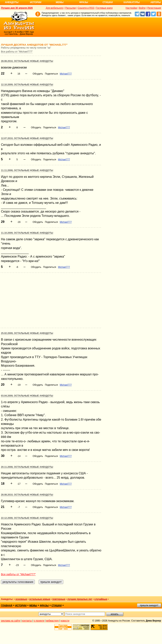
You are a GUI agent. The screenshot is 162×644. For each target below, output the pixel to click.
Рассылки (71, 8)
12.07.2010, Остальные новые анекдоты (27, 138)
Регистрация (154, 8)
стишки (57, 606)
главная (7, 606)
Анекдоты (12, 2)
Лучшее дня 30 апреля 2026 (17, 8)
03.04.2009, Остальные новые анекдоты (27, 396)
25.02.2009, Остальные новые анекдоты (27, 333)
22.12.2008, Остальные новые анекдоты (27, 518)
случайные (101, 599)
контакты (27, 621)
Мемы (60, 2)
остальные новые (40, 599)
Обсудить (38, 74)
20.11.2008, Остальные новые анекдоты (27, 467)
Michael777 (66, 74)
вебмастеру (52, 621)
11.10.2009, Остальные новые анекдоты (27, 233)
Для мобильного (55, 8)
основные (21, 599)
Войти (142, 8)
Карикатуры (132, 2)
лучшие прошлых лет (80, 599)
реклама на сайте (11, 621)
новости (65, 621)
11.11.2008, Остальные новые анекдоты (27, 170)
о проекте (39, 621)
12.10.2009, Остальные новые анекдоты (27, 85)
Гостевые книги (104, 8)
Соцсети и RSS (86, 8)
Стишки (108, 2)
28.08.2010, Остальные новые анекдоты (27, 61)
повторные (59, 599)
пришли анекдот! (149, 605)
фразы (44, 606)
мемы (33, 606)
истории (21, 606)
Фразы (84, 2)
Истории (36, 2)
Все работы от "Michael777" (17, 52)
